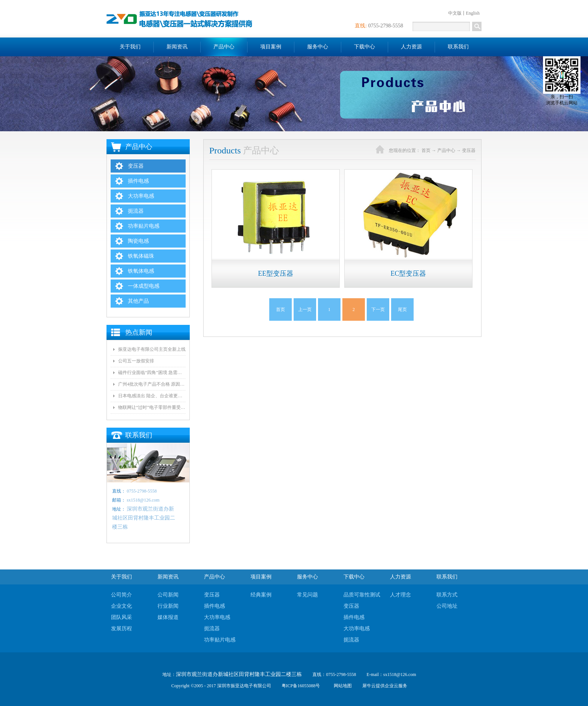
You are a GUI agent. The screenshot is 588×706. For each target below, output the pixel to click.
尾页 (402, 309)
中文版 (455, 13)
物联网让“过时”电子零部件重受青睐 (152, 407)
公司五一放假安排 (136, 361)
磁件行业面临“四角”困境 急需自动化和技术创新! (152, 373)
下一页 (378, 309)
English (473, 13)
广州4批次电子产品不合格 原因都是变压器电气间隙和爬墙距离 (152, 384)
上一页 (305, 309)
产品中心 (446, 150)
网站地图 (342, 686)
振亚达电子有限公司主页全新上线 (152, 349)
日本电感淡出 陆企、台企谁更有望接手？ (152, 396)
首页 (280, 309)
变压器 (469, 150)
